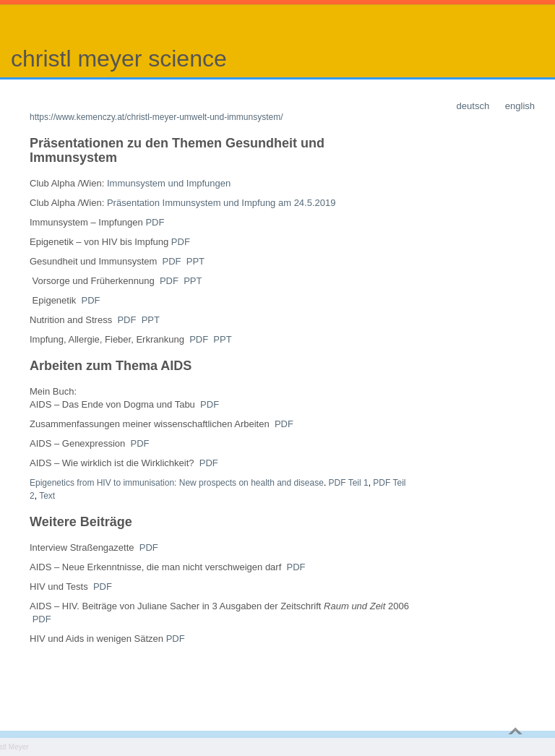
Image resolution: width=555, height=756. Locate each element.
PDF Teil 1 (349, 483)
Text (47, 496)
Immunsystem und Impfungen (169, 183)
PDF (155, 222)
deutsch (473, 106)
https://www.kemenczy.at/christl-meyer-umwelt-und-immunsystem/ (156, 117)
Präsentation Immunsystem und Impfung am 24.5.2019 (221, 203)
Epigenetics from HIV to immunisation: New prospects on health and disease (177, 483)
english (520, 106)
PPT (195, 261)
